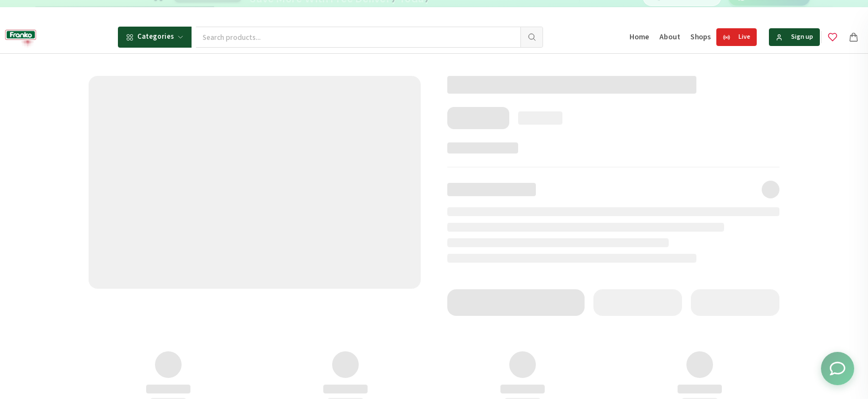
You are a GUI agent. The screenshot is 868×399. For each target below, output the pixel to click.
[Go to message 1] (455, 11)
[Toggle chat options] (838, 369)
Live (737, 37)
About (670, 37)
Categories (155, 37)
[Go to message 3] (475, 11)
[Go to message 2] (463, 11)
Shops (701, 37)
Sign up (794, 37)
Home (639, 37)
